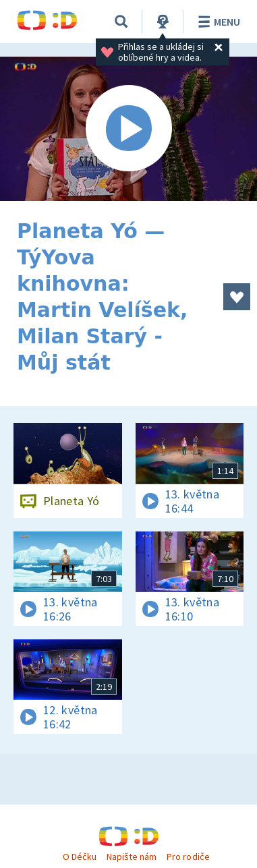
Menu (217, 22)
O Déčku (80, 857)
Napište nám (132, 857)
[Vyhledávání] (121, 22)
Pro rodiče (188, 857)
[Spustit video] (128, 129)
